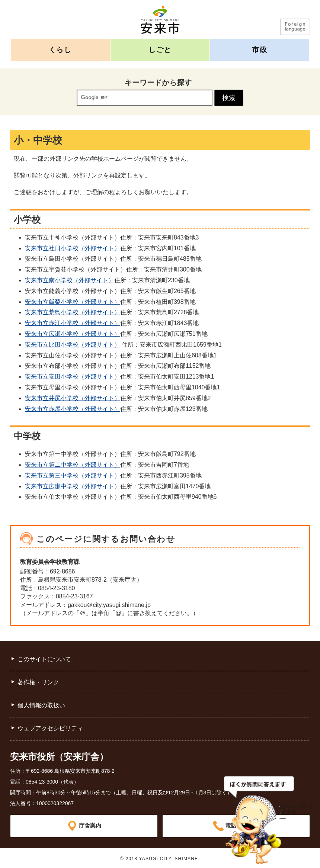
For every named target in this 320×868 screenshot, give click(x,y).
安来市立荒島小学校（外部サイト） (73, 312)
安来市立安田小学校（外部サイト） (73, 377)
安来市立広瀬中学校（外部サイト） (73, 486)
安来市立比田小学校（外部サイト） (73, 345)
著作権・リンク (38, 682)
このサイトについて (44, 659)
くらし (60, 50)
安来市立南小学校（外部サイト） (70, 280)
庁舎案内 (90, 826)
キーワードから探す (158, 83)
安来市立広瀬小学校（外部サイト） (73, 334)
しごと (160, 50)
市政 (260, 50)
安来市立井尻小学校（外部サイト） (73, 398)
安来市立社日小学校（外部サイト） (73, 248)
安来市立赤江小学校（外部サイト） (73, 323)
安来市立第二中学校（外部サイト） (73, 465)
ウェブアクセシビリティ (50, 728)
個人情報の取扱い (41, 705)
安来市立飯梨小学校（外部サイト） (73, 302)
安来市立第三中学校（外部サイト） (73, 475)
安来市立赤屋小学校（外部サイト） (73, 409)
